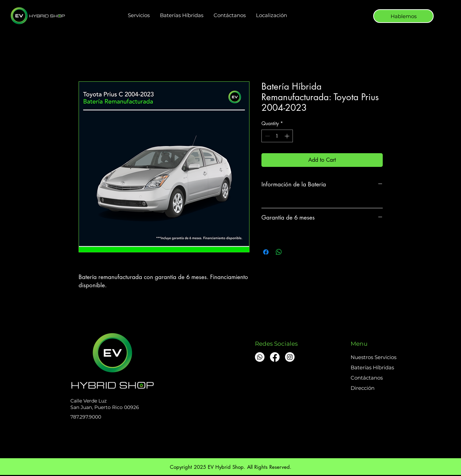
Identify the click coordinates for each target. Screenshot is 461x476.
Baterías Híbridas (372, 367)
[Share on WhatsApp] (279, 252)
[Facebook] (275, 357)
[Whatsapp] (260, 357)
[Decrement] (267, 136)
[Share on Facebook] (266, 252)
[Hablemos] (403, 16)
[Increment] (288, 136)
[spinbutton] (277, 136)
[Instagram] (290, 357)
